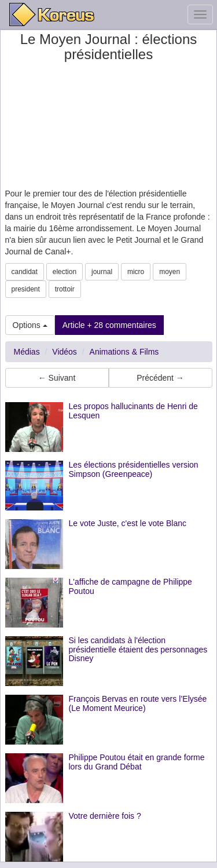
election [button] (65, 272)
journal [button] (102, 272)
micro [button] (136, 272)
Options (30, 325)
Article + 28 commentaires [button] (109, 325)
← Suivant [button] (57, 378)
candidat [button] (25, 272)
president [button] (26, 289)
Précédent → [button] (160, 378)
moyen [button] (170, 272)
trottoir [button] (65, 289)
